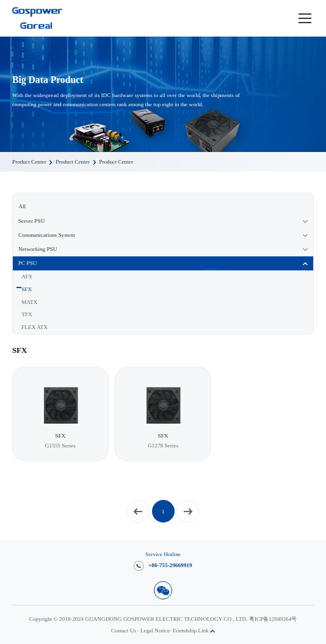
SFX (27, 289)
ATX (27, 277)
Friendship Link (194, 631)
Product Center (29, 162)
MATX (29, 302)
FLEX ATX (34, 327)
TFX (27, 314)
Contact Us (124, 631)
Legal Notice (155, 631)
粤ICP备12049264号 (273, 619)
